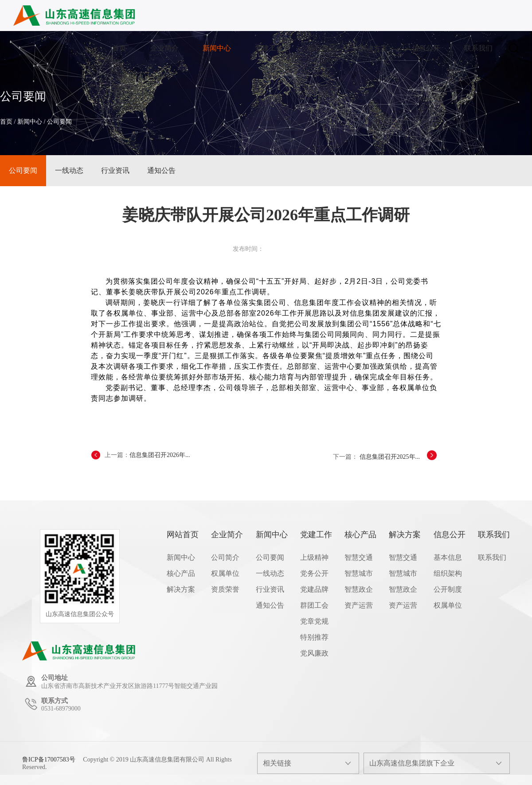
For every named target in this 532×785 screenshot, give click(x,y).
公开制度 (448, 589)
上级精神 (314, 557)
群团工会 (314, 605)
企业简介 (164, 48)
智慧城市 (359, 573)
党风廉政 (314, 653)
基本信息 (448, 557)
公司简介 (225, 557)
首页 (119, 48)
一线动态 (69, 170)
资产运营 (359, 605)
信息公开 (426, 48)
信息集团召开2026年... (160, 455)
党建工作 (269, 48)
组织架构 (448, 573)
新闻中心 (217, 48)
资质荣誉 (225, 589)
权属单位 (225, 573)
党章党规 (314, 621)
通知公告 (161, 170)
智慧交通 (359, 557)
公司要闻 (59, 122)
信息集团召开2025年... (390, 457)
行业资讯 (115, 170)
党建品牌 (314, 589)
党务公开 (314, 573)
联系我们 (478, 48)
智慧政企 (359, 589)
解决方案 (374, 48)
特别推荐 (314, 637)
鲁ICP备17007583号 (49, 760)
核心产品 (321, 48)
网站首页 (183, 535)
